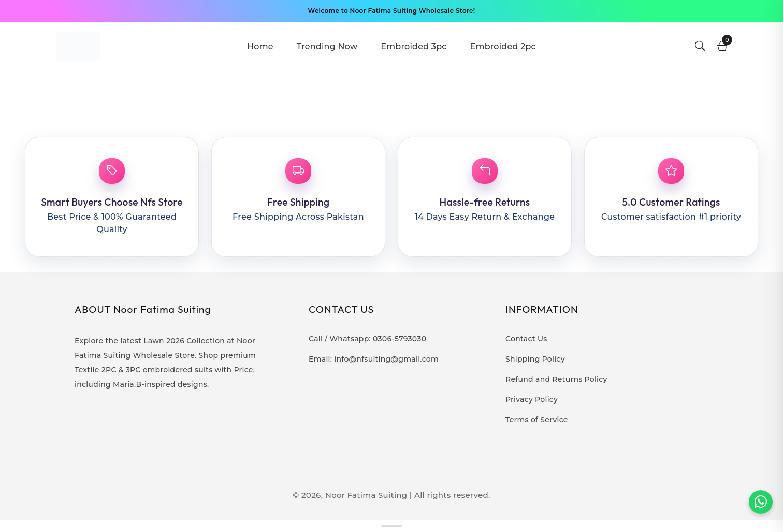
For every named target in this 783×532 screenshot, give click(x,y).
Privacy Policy (532, 399)
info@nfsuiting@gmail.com (386, 359)
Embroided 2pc (503, 46)
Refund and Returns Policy (556, 379)
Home (260, 46)
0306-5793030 (400, 339)
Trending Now (327, 46)
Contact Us (526, 339)
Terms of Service (537, 420)
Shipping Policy (535, 359)
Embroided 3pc (414, 46)
